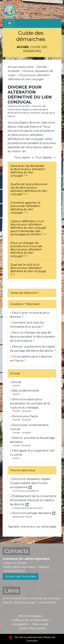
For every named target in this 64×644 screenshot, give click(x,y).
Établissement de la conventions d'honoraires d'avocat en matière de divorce (33, 500)
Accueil (23, 47)
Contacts (16, 551)
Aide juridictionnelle (26, 391)
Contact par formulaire (20, 576)
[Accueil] (10, 9)
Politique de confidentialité (30, 620)
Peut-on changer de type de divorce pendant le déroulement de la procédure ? (33, 337)
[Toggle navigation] (10, 23)
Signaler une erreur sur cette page (32, 527)
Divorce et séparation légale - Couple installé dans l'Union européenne (31, 483)
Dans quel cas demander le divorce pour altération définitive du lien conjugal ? (28, 171)
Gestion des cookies (32, 628)
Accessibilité (20, 624)
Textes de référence (23, 293)
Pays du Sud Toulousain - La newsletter (30, 602)
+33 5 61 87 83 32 (14, 571)
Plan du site (40, 624)
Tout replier (25, 157)
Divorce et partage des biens (34, 513)
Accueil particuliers (21, 67)
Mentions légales (30, 616)
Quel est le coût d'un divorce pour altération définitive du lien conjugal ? (28, 270)
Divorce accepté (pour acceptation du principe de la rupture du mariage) (30, 403)
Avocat (17, 382)
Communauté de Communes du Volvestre (32, 598)
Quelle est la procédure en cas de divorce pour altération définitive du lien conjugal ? (29, 189)
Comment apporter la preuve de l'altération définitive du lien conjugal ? (25, 208)
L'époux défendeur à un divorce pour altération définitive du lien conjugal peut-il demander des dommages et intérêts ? (28, 228)
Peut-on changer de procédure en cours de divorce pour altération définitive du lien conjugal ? (26, 250)
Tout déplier (46, 157)
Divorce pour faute (25, 416)
